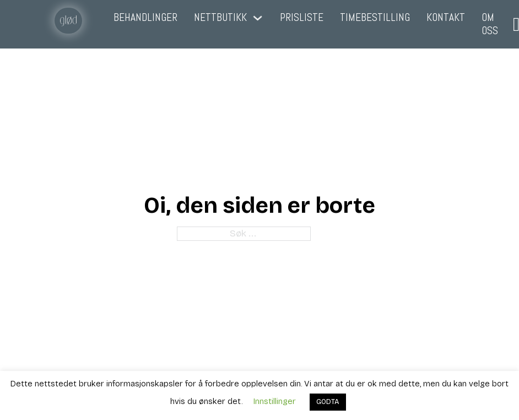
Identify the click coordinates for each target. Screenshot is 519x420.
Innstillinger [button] (275, 401)
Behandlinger (145, 18)
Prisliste (302, 18)
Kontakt (446, 18)
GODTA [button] (328, 402)
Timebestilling (375, 18)
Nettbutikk (220, 18)
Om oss (490, 24)
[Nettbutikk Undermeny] (258, 18)
